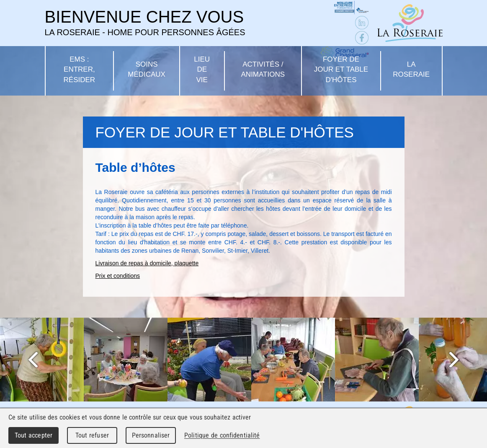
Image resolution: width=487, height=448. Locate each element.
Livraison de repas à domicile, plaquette (147, 263)
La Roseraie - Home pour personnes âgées (410, 23)
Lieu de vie (202, 70)
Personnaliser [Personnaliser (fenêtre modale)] (151, 435)
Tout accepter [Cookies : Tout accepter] (33, 435)
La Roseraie (411, 69)
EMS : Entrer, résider (80, 70)
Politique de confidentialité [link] (222, 435)
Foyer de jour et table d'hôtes (341, 70)
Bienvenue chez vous (145, 23)
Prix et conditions (118, 276)
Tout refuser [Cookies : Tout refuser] (92, 435)
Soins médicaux (147, 69)
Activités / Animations (263, 69)
